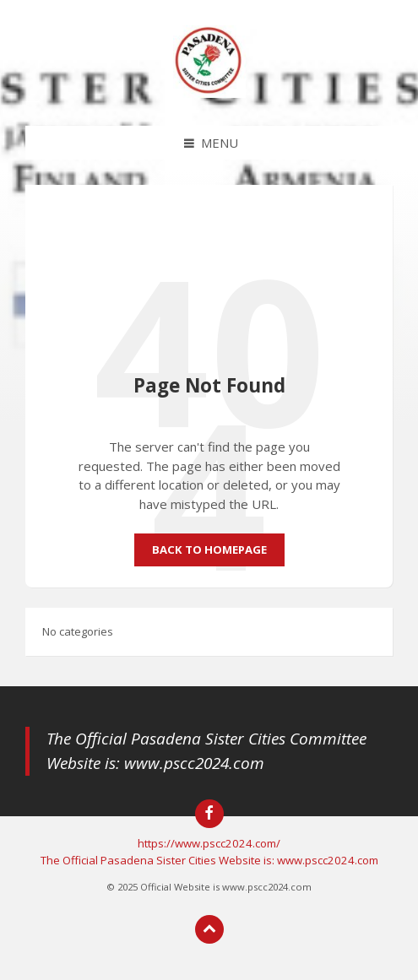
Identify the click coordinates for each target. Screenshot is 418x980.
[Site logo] (209, 93)
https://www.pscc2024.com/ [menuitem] (209, 843)
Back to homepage (209, 550)
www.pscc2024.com (194, 763)
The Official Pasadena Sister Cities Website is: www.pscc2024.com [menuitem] (209, 860)
